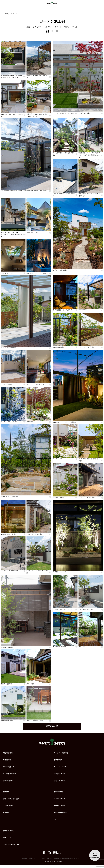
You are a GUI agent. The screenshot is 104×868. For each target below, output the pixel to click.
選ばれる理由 (8, 754)
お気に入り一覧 (9, 831)
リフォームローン (60, 767)
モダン (67, 27)
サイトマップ (8, 838)
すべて (75, 27)
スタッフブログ (59, 799)
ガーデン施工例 (9, 767)
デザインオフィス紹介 (11, 799)
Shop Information (60, 813)
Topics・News (59, 806)
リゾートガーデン (9, 774)
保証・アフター (59, 781)
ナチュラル (37, 27)
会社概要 (6, 792)
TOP (6, 14)
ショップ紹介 (8, 781)
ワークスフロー (59, 774)
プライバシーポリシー (11, 845)
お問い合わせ (52, 727)
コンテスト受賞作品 (61, 754)
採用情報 (6, 813)
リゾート (58, 27)
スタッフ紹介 (8, 806)
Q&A (56, 820)
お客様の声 (58, 761)
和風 (28, 27)
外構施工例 (7, 761)
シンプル (48, 27)
